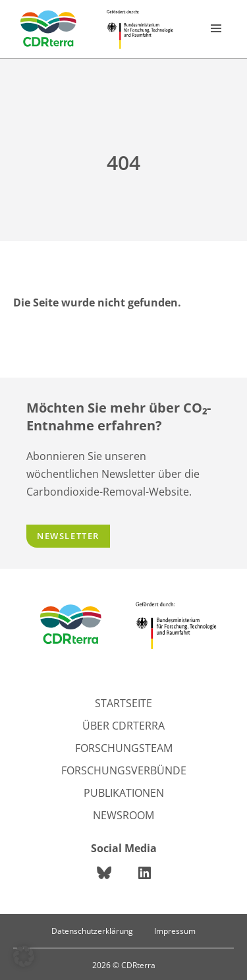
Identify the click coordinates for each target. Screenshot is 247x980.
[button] (24, 956)
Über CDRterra (123, 726)
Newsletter (68, 536)
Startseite (123, 703)
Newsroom (123, 815)
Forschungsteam (124, 748)
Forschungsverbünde (124, 770)
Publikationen (124, 793)
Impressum (175, 931)
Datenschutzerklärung (92, 931)
